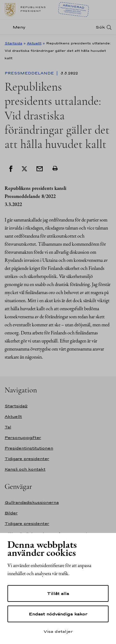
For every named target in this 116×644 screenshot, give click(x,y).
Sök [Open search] (100, 27)
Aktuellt (34, 43)
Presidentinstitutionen (29, 448)
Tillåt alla (58, 593)
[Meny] (17, 27)
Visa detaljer (58, 631)
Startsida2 (16, 406)
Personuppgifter (23, 438)
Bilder (11, 513)
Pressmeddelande (30, 73)
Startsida (13, 43)
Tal (8, 427)
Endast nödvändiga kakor (58, 614)
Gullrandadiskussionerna (32, 502)
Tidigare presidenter (27, 459)
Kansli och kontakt (25, 469)
